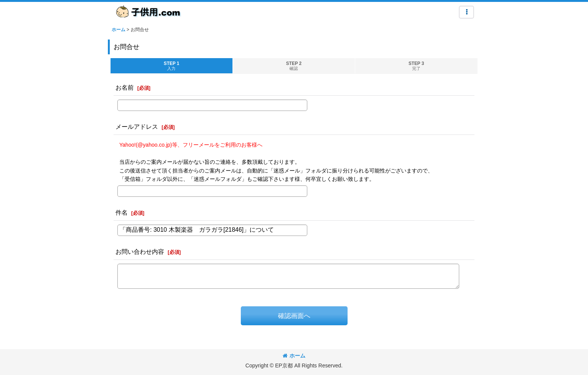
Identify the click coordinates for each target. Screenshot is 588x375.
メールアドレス (137, 127)
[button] (466, 12)
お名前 (125, 87)
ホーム (294, 356)
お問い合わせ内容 (140, 252)
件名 (122, 212)
